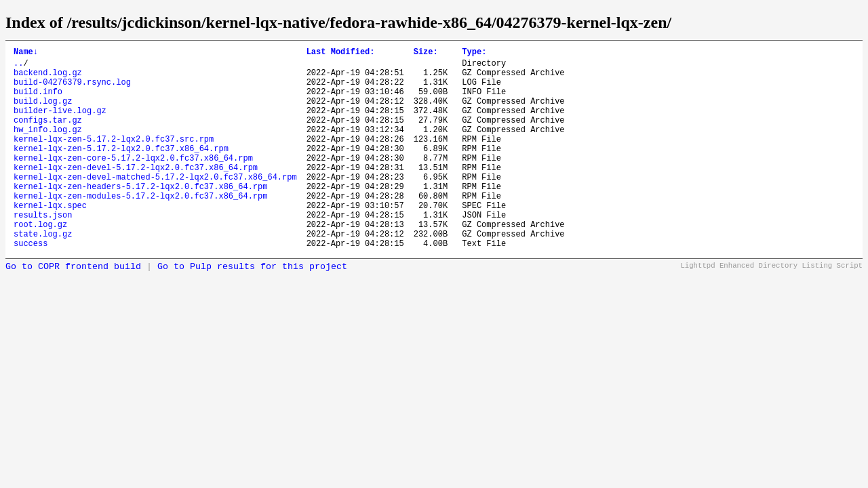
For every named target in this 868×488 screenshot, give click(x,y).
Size (426, 53)
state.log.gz (43, 274)
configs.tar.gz (48, 136)
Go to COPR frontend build (73, 309)
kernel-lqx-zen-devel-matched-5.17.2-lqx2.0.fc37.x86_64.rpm (155, 205)
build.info (38, 101)
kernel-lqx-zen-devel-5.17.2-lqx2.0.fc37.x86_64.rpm (136, 194)
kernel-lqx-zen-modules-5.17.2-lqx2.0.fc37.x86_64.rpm (140, 228)
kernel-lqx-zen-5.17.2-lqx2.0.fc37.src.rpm (114, 159)
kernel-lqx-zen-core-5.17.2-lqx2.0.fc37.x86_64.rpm (133, 182)
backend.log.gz (48, 78)
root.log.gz (40, 263)
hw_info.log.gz (48, 147)
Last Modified (341, 53)
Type (474, 53)
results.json (43, 251)
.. (18, 67)
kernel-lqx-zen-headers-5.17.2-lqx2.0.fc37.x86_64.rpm (140, 217)
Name (26, 53)
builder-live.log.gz (60, 124)
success (31, 286)
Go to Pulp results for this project (252, 309)
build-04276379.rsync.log (72, 90)
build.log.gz (43, 113)
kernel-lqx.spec (50, 240)
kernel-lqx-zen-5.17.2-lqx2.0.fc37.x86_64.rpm (121, 170)
